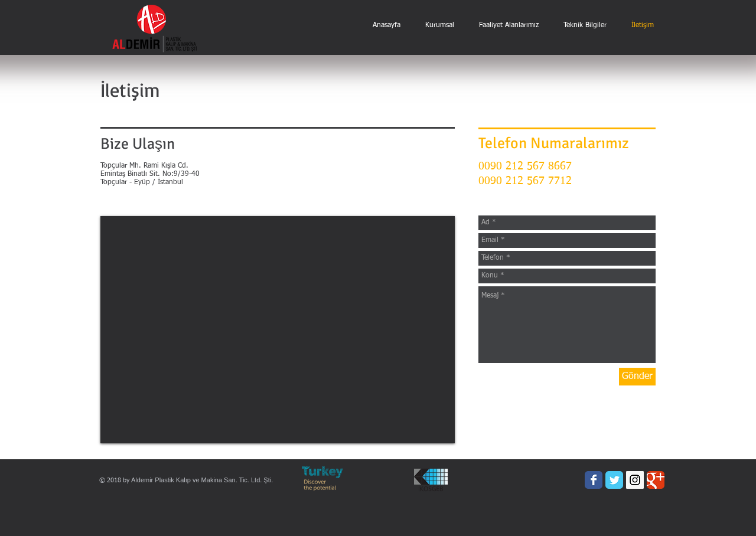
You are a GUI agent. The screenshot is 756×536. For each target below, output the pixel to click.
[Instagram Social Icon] (635, 480)
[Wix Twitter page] (614, 480)
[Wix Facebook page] (594, 480)
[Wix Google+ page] (656, 480)
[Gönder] (637, 377)
